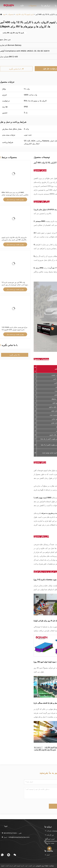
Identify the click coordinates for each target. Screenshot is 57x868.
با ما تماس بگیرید (16, 69)
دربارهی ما (46, 6)
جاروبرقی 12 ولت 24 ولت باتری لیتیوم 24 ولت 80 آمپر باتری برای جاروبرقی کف (14, 240)
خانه (22, 6)
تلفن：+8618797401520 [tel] (12, 833)
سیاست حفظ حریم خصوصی (45, 866)
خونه (4, 14)
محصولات (33, 6)
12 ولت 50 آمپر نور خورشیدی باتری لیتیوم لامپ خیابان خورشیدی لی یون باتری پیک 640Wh (15, 285)
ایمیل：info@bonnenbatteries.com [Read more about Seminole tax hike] (16, 837)
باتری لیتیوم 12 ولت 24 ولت (25, 14)
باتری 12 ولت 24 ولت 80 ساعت (45, 750)
